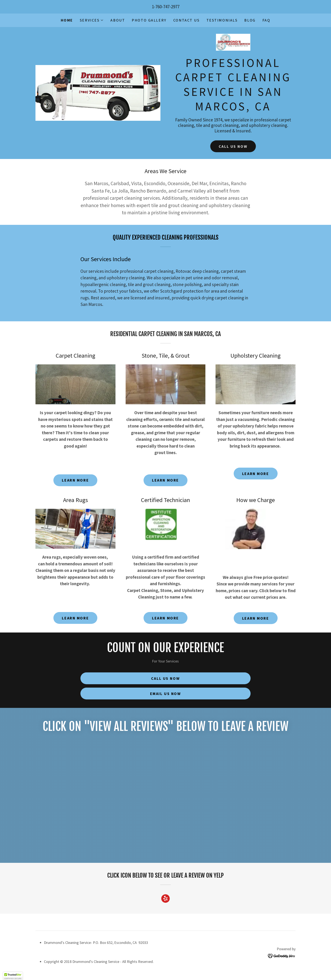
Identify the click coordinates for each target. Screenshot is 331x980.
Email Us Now (166, 694)
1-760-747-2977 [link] (166, 7)
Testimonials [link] (222, 20)
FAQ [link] (266, 20)
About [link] (118, 20)
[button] (92, 20)
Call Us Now (233, 146)
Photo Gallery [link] (149, 20)
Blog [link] (250, 20)
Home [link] (67, 20)
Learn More (75, 480)
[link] (233, 43)
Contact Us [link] (187, 20)
